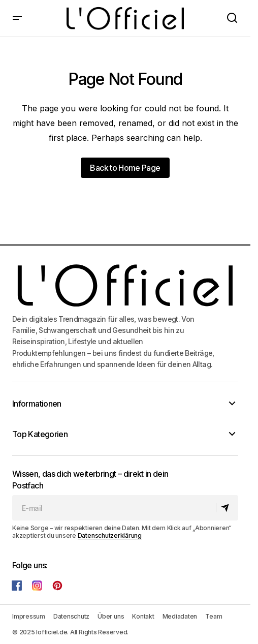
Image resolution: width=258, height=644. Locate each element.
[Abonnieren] (227, 508)
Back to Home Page (125, 168)
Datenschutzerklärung (110, 535)
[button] (17, 18)
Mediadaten (180, 616)
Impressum (29, 616)
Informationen (37, 404)
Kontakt (143, 616)
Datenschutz (71, 616)
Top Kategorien (40, 434)
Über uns (111, 616)
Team (214, 616)
